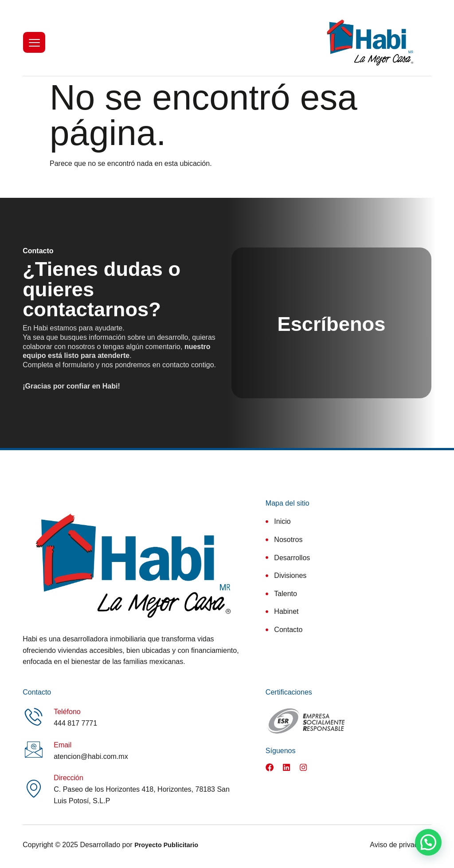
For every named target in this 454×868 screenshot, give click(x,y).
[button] (428, 842)
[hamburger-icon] (34, 42)
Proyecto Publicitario (166, 848)
